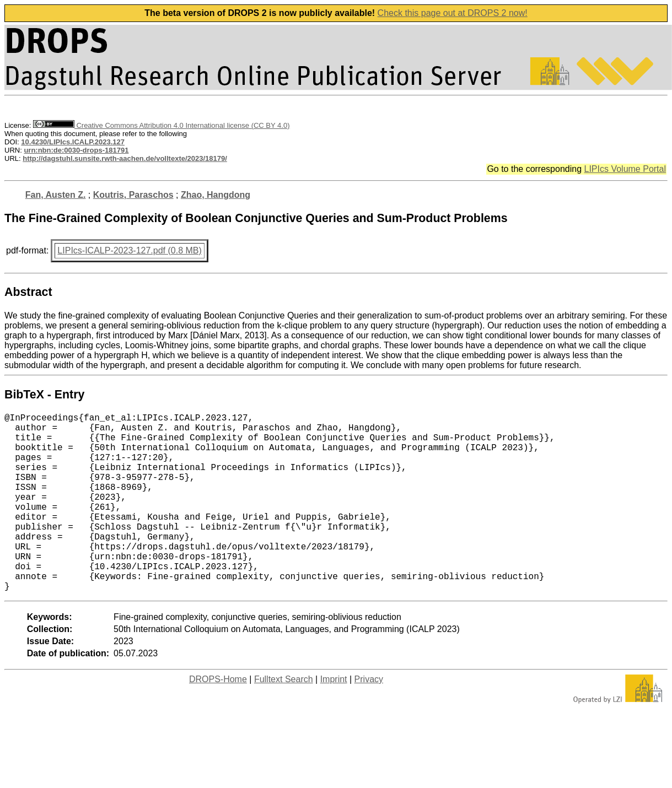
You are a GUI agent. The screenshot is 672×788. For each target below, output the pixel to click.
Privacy (369, 719)
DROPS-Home (218, 719)
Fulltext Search (284, 719)
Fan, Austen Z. (56, 195)
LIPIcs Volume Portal (625, 169)
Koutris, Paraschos (133, 195)
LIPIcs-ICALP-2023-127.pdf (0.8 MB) (129, 250)
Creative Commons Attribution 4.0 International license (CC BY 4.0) (161, 125)
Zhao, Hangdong (216, 195)
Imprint (334, 719)
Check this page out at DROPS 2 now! (453, 13)
